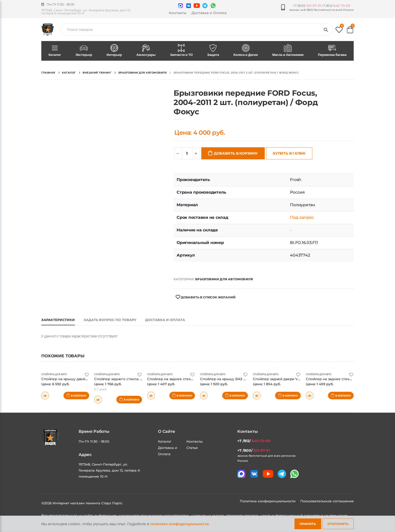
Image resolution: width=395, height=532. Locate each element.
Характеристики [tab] (58, 320)
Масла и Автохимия (288, 51)
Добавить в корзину (236, 153)
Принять (308, 524)
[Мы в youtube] (197, 6)
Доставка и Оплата (209, 13)
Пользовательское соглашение (327, 501)
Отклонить (338, 524)
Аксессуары (146, 51)
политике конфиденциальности (179, 524)
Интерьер (114, 51)
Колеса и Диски (246, 51)
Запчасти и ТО (181, 51)
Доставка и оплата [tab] (165, 320)
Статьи (192, 448)
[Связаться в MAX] (180, 6)
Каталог (55, 51)
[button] (339, 31)
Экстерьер (84, 51)
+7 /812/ (336, 6)
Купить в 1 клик (289, 153)
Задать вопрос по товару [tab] (110, 320)
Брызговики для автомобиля (224, 279)
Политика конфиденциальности (268, 501)
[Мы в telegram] (205, 6)
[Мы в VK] (189, 6)
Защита (213, 51)
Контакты (178, 13)
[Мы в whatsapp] (213, 6)
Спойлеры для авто (55, 374)
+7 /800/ (307, 6)
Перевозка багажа (332, 51)
